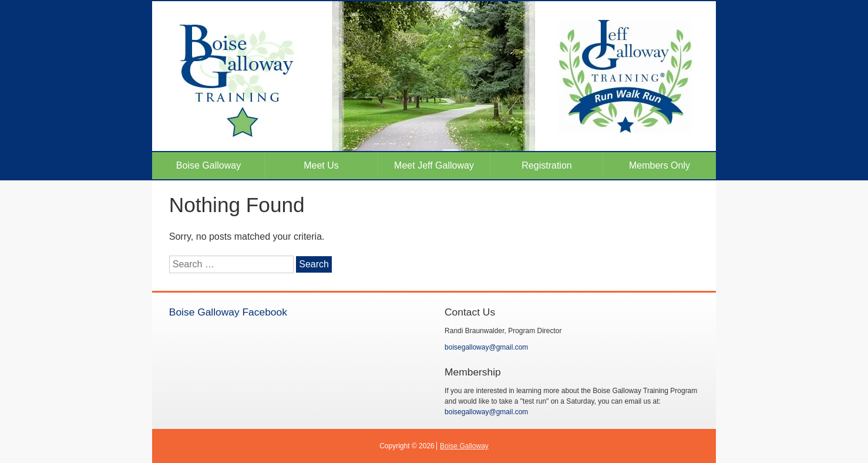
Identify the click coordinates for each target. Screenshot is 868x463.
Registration (546, 165)
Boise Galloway (208, 165)
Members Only (660, 165)
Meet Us (321, 165)
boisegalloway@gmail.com (486, 347)
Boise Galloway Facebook (228, 312)
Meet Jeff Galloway (434, 165)
